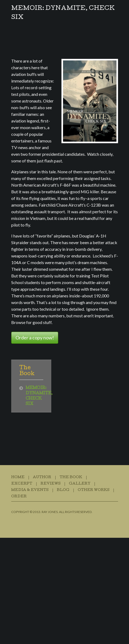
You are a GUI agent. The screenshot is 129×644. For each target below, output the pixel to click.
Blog (63, 490)
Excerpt (22, 484)
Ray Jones (50, 512)
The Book (71, 477)
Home (18, 477)
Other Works (94, 490)
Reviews (51, 484)
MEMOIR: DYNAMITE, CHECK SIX (63, 13)
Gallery (80, 484)
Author (42, 477)
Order (19, 497)
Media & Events (30, 490)
